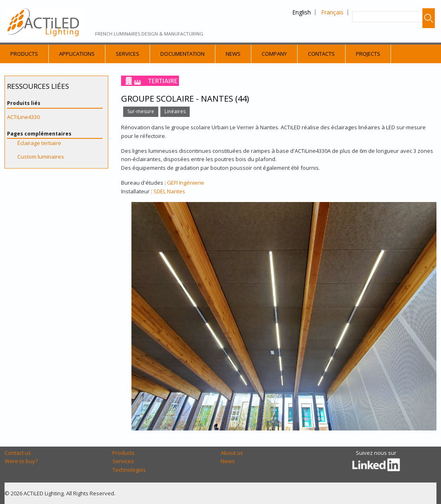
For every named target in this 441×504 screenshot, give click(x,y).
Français (332, 12)
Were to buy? (21, 461)
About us (232, 453)
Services (128, 54)
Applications (77, 54)
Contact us (18, 453)
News (233, 54)
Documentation (182, 54)
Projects (368, 54)
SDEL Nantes (169, 191)
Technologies (129, 470)
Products (24, 54)
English (302, 12)
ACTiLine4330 (23, 117)
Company (274, 54)
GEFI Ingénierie (186, 183)
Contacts (321, 54)
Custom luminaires (41, 157)
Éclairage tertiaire (39, 143)
